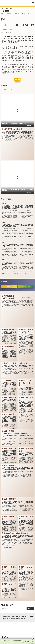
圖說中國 (9, 14)
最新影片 (18, 619)
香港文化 (5, 29)
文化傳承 (3, 14)
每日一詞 (12, 8)
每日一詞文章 (6, 199)
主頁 (2, 8)
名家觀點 (4, 619)
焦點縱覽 (32, 616)
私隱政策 (11, 642)
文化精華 (6, 8)
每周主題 (13, 619)
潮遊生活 (13, 616)
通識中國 (18, 616)
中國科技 (4, 616)
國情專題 (8, 619)
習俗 (11, 29)
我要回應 (18, 80)
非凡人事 (23, 616)
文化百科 (15, 14)
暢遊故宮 (26, 14)
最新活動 (23, 619)
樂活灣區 (8, 616)
